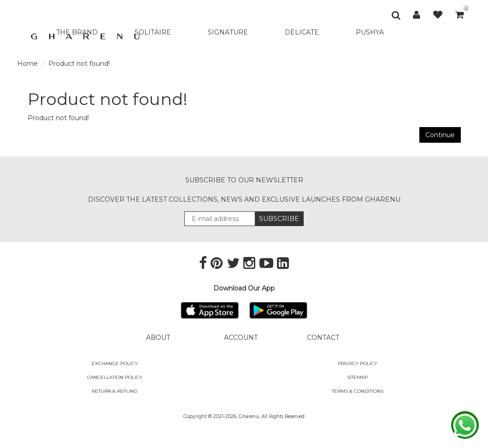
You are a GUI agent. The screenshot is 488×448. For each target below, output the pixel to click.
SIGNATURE (228, 32)
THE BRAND (77, 32)
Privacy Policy (358, 364)
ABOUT (158, 337)
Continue (440, 135)
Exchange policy (115, 364)
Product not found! (79, 64)
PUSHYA (370, 32)
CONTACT (323, 337)
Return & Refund (115, 391)
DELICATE (302, 32)
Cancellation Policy (115, 377)
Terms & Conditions (358, 391)
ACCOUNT (241, 337)
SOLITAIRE (153, 32)
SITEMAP (357, 377)
